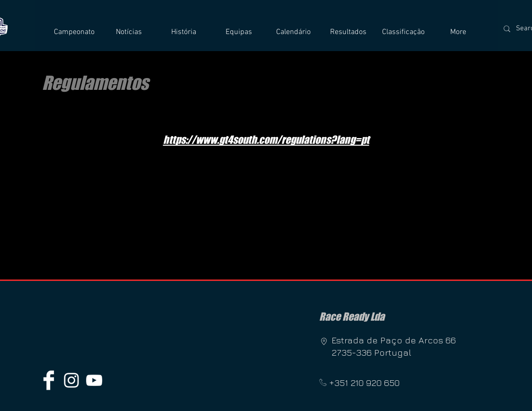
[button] (74, 32)
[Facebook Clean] (49, 380)
